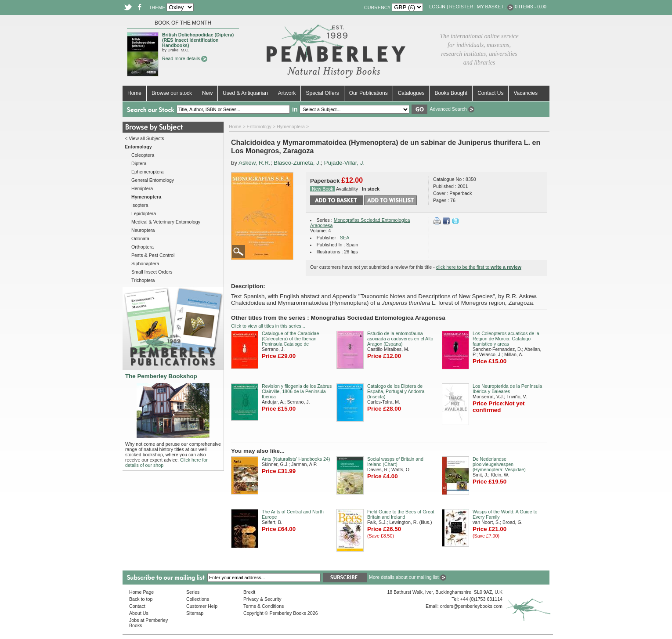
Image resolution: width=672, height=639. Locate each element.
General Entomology (153, 180)
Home (134, 93)
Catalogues (411, 93)
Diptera (139, 163)
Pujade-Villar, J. (344, 163)
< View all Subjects (145, 138)
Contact (137, 606)
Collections (198, 599)
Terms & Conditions (264, 606)
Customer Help (202, 606)
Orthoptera (143, 247)
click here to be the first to (479, 267)
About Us (139, 613)
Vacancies (525, 93)
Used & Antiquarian (245, 93)
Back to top (141, 599)
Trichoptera (143, 280)
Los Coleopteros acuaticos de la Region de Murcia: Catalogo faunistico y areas (506, 339)
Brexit (249, 592)
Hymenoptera (291, 126)
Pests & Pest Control (153, 255)
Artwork (287, 93)
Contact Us (490, 93)
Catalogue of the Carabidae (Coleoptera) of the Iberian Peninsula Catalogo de (290, 339)
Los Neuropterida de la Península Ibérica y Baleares (507, 389)
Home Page (141, 592)
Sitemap (195, 613)
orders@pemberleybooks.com (471, 606)
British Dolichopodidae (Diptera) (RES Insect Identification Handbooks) (198, 40)
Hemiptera (142, 188)
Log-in (437, 7)
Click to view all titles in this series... (268, 326)
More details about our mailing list (408, 577)
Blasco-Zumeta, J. (297, 163)
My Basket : (495, 7)
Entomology (259, 126)
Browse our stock (172, 93)
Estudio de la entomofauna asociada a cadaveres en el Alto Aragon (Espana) (400, 339)
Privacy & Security (262, 599)
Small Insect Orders (152, 272)
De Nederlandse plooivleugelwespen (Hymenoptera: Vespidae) (499, 464)
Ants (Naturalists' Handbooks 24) (296, 459)
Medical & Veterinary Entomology (166, 222)
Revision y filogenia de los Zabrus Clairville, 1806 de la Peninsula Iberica (297, 391)
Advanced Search (452, 109)
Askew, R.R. (255, 163)
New (207, 93)
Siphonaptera (145, 264)
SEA (345, 238)
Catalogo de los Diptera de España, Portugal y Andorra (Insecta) (396, 391)
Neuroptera (143, 230)
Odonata (140, 238)
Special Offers (322, 93)
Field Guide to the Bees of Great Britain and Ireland (401, 514)
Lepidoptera (144, 213)
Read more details (185, 58)
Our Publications (369, 93)
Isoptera (140, 205)
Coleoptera (143, 155)
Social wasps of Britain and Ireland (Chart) (395, 462)
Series (193, 592)
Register (461, 7)
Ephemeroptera (147, 172)
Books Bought (451, 93)
